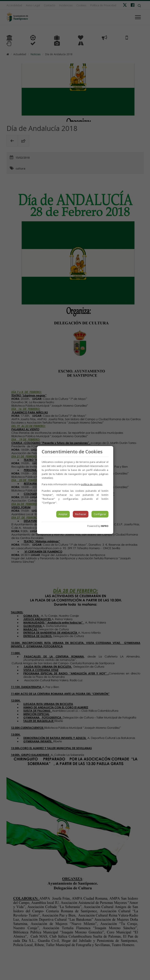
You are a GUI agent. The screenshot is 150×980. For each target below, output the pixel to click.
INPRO (105, 526)
